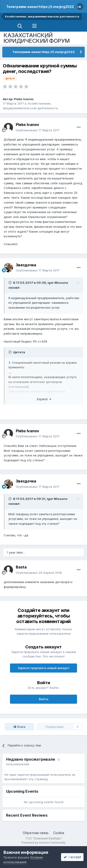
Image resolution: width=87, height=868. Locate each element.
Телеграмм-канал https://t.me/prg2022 (40, 7)
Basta (21, 567)
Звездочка (26, 265)
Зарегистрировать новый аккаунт (44, 668)
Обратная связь (36, 833)
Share (19, 727)
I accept (72, 857)
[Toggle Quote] (10, 283)
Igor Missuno (58, 283)
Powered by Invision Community (44, 843)
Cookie (59, 833)
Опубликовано (38, 130)
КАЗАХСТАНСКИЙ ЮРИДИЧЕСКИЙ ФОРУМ (37, 38)
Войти (44, 699)
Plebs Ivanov (24, 99)
